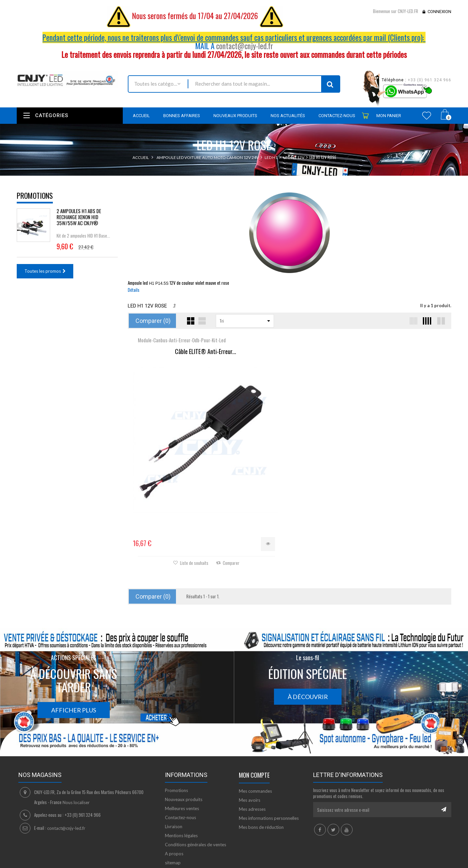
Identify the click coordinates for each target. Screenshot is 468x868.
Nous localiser (76, 755)
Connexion (439, 12)
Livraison (174, 779)
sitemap (173, 815)
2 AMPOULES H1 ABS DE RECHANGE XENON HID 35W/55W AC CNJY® (79, 217)
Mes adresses (252, 762)
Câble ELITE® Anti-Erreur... (182, 352)
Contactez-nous (180, 770)
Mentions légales (181, 788)
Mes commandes (255, 744)
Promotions (35, 195)
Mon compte (254, 727)
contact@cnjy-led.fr (245, 46)
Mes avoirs (250, 753)
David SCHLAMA (66, 852)
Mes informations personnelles (269, 771)
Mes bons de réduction (261, 780)
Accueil (141, 157)
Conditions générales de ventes (196, 797)
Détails (134, 290)
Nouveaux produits (184, 752)
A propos (174, 806)
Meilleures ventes (182, 761)
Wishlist (427, 115)
